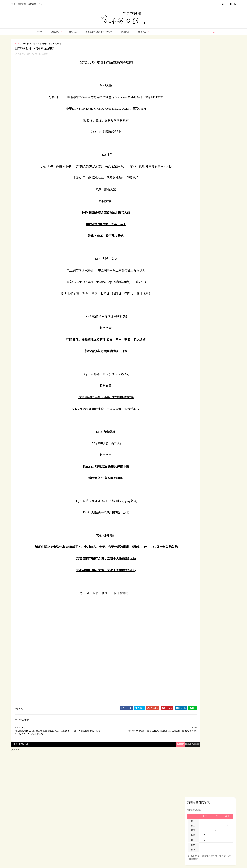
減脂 (169, 195)
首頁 (36, 4)
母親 (201, 184)
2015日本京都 (52, 44)
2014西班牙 (172, 179)
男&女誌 (72, 32)
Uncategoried (200, 195)
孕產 (182, 184)
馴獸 (178, 195)
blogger (126, 762)
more (202, 259)
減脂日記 (124, 32)
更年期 (181, 190)
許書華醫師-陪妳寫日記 (183, 281)
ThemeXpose (49, 864)
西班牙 (170, 190)
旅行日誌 (141, 32)
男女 (191, 190)
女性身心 (54, 32)
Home (39, 32)
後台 (64, 4)
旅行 (201, 190)
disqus (137, 762)
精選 (187, 195)
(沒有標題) (184, 149)
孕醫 (191, 184)
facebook (147, 762)
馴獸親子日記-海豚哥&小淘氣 (98, 32)
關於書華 (45, 4)
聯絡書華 (55, 4)
